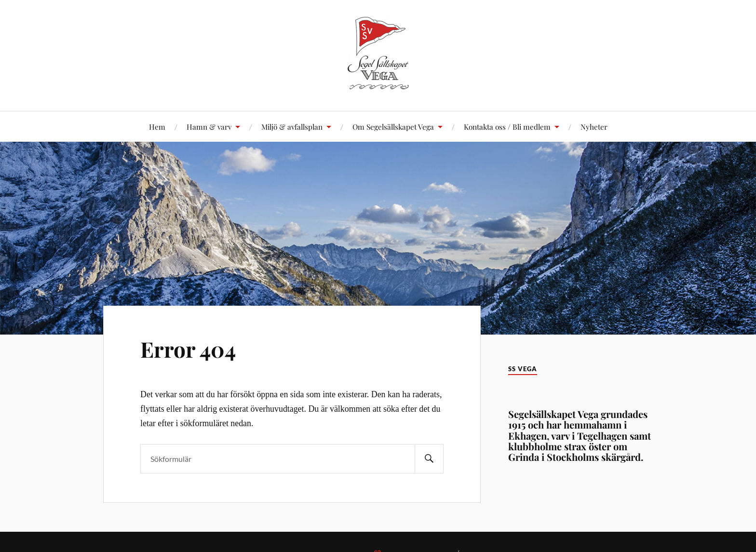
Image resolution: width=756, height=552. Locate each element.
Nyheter (594, 127)
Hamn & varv (209, 127)
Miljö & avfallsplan (292, 127)
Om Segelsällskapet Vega (393, 127)
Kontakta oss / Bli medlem (507, 127)
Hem (157, 127)
